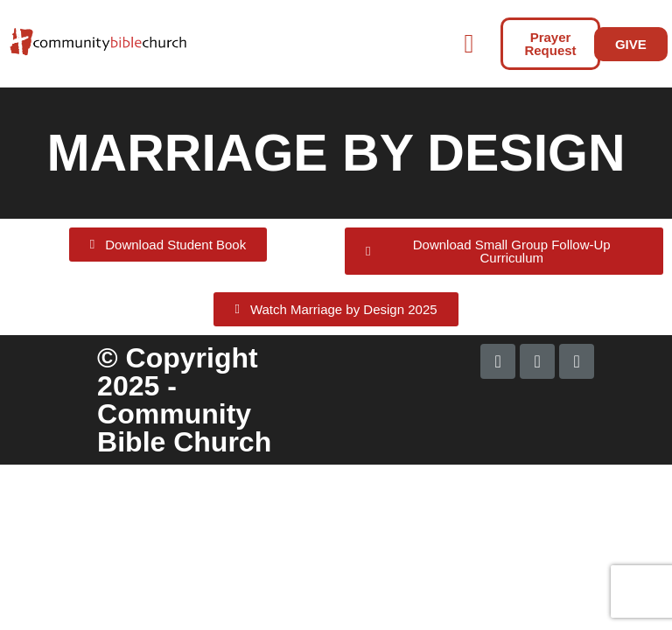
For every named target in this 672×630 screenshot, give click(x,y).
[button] (343, 44)
